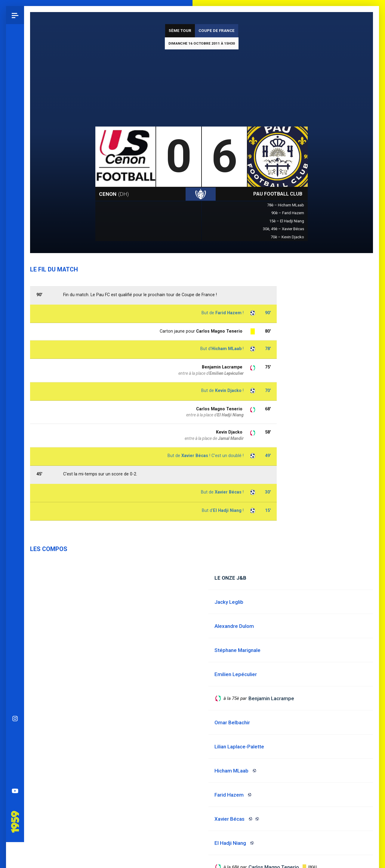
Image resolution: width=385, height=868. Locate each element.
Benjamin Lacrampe (222, 367)
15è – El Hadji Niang (287, 221)
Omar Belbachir (232, 722)
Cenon (114, 194)
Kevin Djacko (229, 432)
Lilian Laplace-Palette (239, 747)
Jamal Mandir (231, 438)
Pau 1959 (17, 470)
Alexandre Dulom (234, 626)
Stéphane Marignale (237, 650)
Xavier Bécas (228, 492)
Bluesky (15, 393)
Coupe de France (217, 31)
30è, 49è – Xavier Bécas (283, 229)
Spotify (15, 429)
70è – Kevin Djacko (287, 237)
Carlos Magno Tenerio (219, 409)
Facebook (15, 411)
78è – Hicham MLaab (286, 205)
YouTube (15, 447)
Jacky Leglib (229, 602)
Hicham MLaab (226, 349)
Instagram (15, 375)
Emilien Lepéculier (226, 373)
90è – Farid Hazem (288, 213)
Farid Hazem (228, 313)
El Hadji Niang (227, 510)
